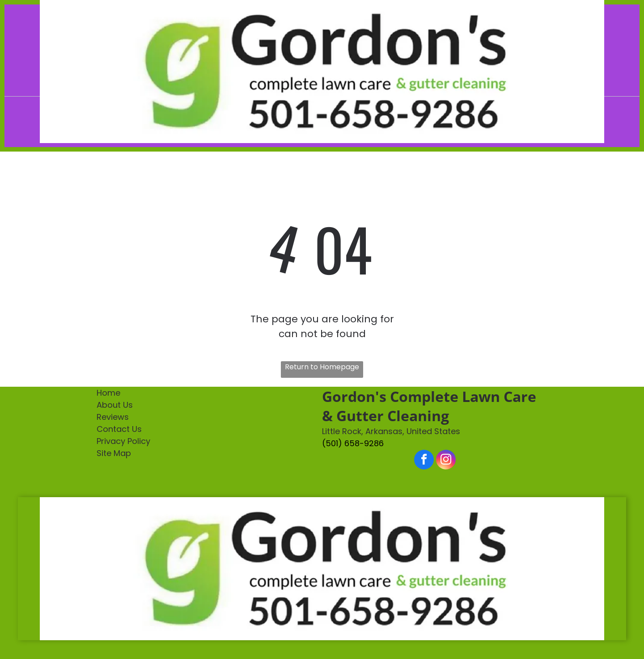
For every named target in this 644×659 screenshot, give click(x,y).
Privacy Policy (123, 441)
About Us (115, 405)
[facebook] (424, 461)
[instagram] (446, 461)
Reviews (113, 417)
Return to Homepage (322, 367)
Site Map (114, 453)
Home (108, 393)
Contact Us (119, 429)
